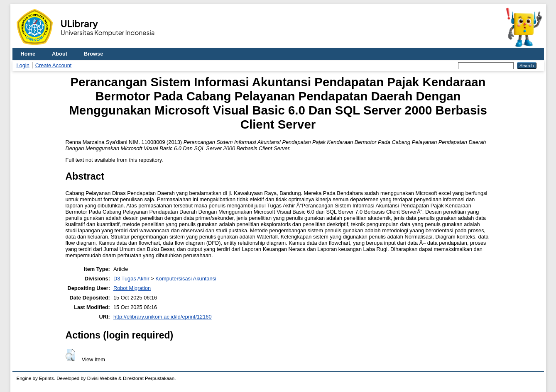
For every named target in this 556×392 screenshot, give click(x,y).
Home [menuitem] (28, 54)
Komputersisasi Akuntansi (186, 279)
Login (23, 65)
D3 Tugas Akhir (131, 279)
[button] (70, 355)
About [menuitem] (60, 54)
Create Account (54, 65)
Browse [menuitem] (93, 54)
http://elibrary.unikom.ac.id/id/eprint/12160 (163, 317)
